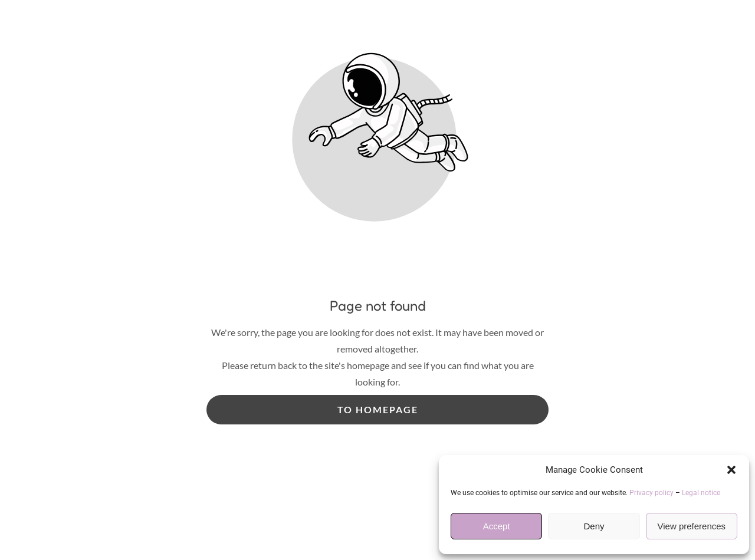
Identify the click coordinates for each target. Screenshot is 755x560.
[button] (731, 470)
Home (177, 278)
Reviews (501, 278)
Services (230, 278)
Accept (497, 526)
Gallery (444, 278)
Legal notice (701, 493)
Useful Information (363, 278)
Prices (284, 278)
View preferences (692, 526)
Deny (594, 526)
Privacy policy (651, 493)
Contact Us (566, 278)
